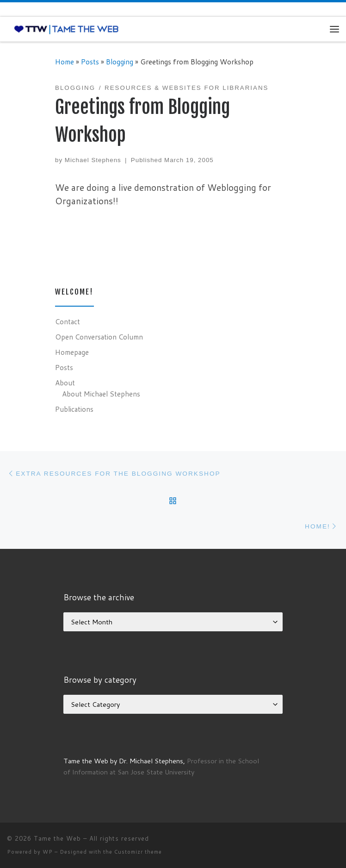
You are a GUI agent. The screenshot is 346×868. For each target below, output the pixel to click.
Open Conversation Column (99, 337)
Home (65, 62)
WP (48, 852)
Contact (68, 321)
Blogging (120, 62)
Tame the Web (57, 838)
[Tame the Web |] (66, 29)
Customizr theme (138, 852)
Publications (74, 409)
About (65, 383)
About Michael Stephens (101, 394)
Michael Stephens (93, 160)
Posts (90, 62)
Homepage (72, 352)
